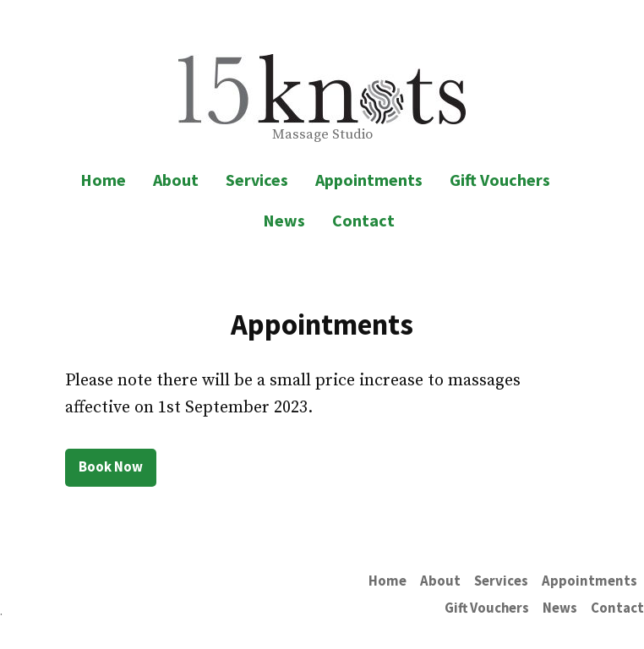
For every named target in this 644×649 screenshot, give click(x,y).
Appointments (369, 180)
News (284, 220)
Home (103, 180)
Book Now (111, 467)
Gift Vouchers (500, 180)
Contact (363, 220)
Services (257, 180)
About (176, 180)
